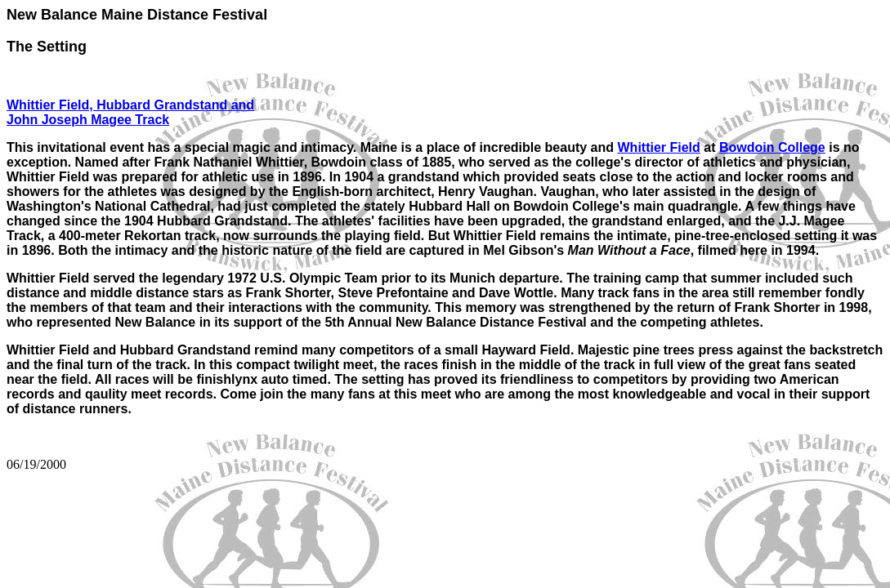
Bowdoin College (772, 147)
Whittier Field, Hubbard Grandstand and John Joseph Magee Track (130, 112)
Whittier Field (659, 147)
